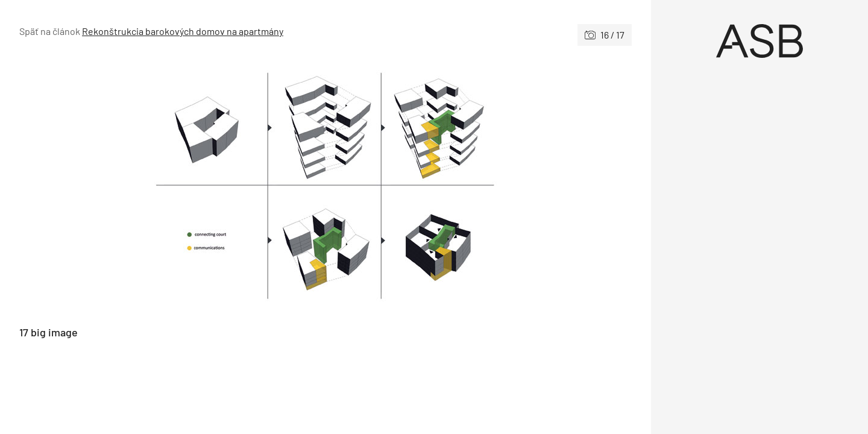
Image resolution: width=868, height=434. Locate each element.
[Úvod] (759, 41)
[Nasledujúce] (479, 186)
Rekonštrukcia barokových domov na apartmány (183, 31)
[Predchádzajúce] (172, 186)
